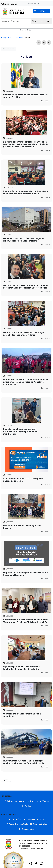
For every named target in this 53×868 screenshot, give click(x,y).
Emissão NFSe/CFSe (34, 819)
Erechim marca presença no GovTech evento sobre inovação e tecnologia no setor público (25, 287)
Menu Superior (33, 4)
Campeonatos (28, 829)
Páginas (5, 780)
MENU (43, 11)
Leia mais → (46, 101)
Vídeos (44, 801)
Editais (9, 801)
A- (44, 42)
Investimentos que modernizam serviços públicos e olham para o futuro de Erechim (24, 762)
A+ (39, 42)
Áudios (26, 806)
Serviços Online (26, 30)
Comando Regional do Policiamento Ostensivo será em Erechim (26, 96)
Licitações (15, 819)
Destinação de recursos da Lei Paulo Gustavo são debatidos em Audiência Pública (25, 192)
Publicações (18, 38)
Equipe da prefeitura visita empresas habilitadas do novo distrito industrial (22, 668)
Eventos (22, 801)
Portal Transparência (17, 824)
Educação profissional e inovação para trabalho (22, 527)
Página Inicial (7, 38)
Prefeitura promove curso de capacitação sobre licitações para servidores (24, 334)
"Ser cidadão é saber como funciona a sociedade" (22, 715)
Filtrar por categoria (8, 49)
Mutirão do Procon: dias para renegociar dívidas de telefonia (23, 480)
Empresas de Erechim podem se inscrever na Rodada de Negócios (25, 574)
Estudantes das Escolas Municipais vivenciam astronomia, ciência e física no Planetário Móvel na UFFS (26, 382)
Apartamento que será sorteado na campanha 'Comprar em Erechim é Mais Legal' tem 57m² (26, 621)
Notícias (28, 38)
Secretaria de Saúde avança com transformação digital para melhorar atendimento (21, 431)
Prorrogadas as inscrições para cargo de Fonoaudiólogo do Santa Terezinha (23, 240)
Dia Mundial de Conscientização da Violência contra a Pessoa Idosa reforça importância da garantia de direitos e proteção (26, 144)
